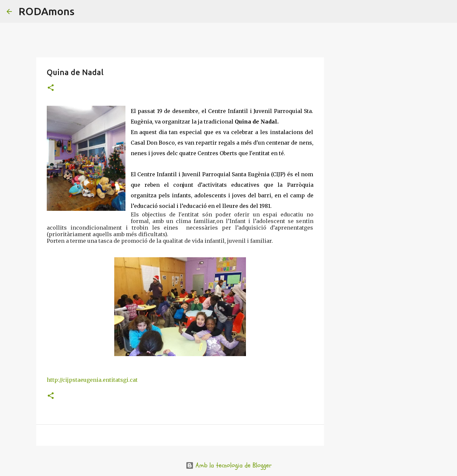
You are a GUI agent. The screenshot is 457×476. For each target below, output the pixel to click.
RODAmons (46, 11)
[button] (51, 88)
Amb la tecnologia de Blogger (229, 465)
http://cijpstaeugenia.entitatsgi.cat (92, 380)
